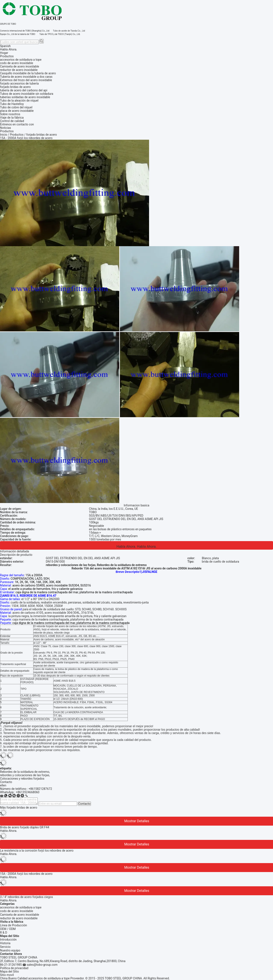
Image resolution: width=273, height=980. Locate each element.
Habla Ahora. (9, 49)
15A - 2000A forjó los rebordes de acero (26, 874)
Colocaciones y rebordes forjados (22, 779)
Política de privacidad (14, 968)
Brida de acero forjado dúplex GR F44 (25, 827)
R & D (4, 933)
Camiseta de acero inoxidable (19, 915)
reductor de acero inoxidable (19, 918)
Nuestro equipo (10, 950)
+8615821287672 (40, 789)
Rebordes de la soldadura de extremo (25, 772)
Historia (5, 943)
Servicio (5, 947)
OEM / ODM (8, 929)
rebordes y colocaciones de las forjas (25, 775)
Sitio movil (7, 975)
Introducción (8, 940)
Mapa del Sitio (9, 971)
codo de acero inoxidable (17, 911)
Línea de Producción (14, 925)
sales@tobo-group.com (42, 965)
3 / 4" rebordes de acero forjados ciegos (27, 897)
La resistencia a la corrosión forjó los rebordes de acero (37, 851)
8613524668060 (29, 792)
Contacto (84, 804)
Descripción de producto (16, 555)
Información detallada (14, 551)
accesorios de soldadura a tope (21, 907)
